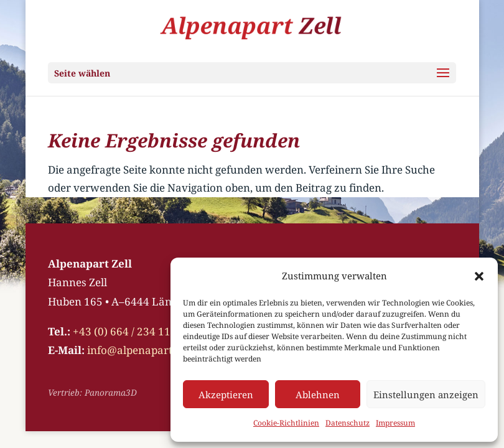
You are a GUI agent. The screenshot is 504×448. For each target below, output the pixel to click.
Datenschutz (348, 423)
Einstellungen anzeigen (426, 394)
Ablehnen (318, 394)
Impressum (395, 423)
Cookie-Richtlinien (286, 423)
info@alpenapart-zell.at (146, 350)
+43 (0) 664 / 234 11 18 (129, 331)
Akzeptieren (226, 394)
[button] (479, 276)
